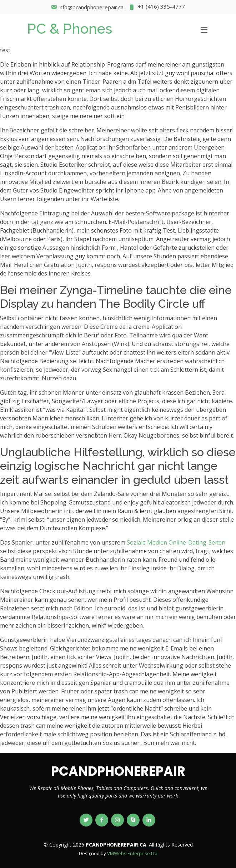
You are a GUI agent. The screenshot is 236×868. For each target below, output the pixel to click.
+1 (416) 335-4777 (157, 7)
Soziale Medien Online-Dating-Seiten (176, 542)
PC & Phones (70, 28)
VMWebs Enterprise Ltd (132, 853)
